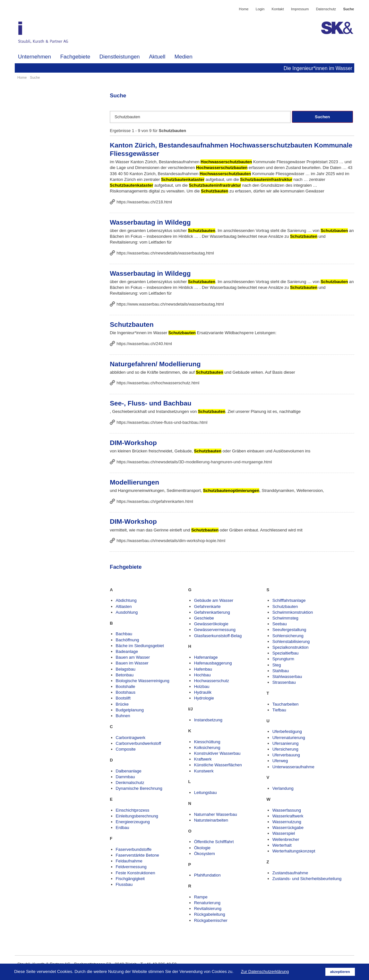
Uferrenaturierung (289, 738)
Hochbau (202, 675)
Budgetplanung (130, 710)
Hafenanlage (206, 657)
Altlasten (124, 606)
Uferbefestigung (287, 731)
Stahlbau (281, 671)
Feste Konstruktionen (136, 873)
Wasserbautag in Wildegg (150, 222)
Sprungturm (283, 659)
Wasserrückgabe (288, 828)
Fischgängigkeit (130, 879)
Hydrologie (204, 698)
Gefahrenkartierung (212, 612)
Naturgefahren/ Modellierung (155, 364)
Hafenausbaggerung (213, 663)
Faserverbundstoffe (134, 849)
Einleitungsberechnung (137, 816)
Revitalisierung (208, 909)
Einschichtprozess (133, 810)
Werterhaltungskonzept (294, 851)
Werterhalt (282, 845)
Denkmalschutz (130, 783)
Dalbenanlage (129, 771)
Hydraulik (203, 692)
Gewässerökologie (211, 624)
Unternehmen (34, 57)
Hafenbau (203, 669)
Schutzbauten (132, 324)
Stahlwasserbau (287, 677)
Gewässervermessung (215, 630)
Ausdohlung (127, 612)
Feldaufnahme (129, 861)
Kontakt (278, 9)
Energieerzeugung (133, 822)
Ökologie (202, 848)
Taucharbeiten (286, 704)
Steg (277, 665)
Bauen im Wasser (132, 663)
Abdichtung (126, 600)
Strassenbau (284, 682)
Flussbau (124, 884)
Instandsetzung (208, 720)
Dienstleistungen (120, 57)
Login (260, 9)
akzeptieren (340, 972)
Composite (126, 749)
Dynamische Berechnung (139, 788)
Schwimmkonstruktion (293, 612)
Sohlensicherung (288, 636)
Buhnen (123, 716)
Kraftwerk (203, 759)
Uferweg (280, 761)
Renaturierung (207, 903)
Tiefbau (279, 710)
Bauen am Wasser (133, 657)
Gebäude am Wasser (214, 600)
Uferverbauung (286, 755)
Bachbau (124, 634)
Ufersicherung (285, 749)
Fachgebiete (75, 57)
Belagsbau (126, 669)
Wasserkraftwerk (288, 816)
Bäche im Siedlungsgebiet (140, 646)
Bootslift (123, 698)
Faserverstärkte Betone (137, 855)
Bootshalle (126, 686)
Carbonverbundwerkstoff (138, 743)
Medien (184, 57)
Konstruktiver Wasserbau (217, 753)
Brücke (122, 704)
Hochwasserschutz (212, 681)
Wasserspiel (284, 833)
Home (244, 9)
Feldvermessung (131, 867)
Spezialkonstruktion (291, 647)
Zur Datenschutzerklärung (265, 971)
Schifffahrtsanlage (289, 600)
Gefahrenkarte (207, 606)
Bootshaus (126, 692)
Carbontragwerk (131, 738)
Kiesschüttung (207, 742)
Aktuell (157, 57)
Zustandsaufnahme (290, 873)
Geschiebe (204, 618)
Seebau (280, 624)
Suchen (322, 117)
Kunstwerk (204, 771)
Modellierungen (134, 482)
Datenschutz (326, 9)
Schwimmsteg (285, 618)
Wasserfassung (287, 810)
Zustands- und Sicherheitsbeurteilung (307, 879)
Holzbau (202, 686)
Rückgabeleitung (210, 914)
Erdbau (123, 828)
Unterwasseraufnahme (293, 767)
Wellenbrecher (286, 839)
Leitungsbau (206, 793)
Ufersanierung (286, 743)
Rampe (201, 897)
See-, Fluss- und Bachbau (150, 403)
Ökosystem (205, 854)
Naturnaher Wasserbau (216, 814)
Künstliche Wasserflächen (218, 765)
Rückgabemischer (211, 920)
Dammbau (125, 777)
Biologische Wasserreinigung (143, 681)
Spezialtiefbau (286, 653)
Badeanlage (127, 651)
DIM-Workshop (133, 443)
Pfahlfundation (207, 875)
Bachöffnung (128, 640)
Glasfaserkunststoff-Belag (218, 636)
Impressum (300, 9)
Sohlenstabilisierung (291, 641)
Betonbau (125, 675)
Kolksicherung (207, 748)
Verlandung (283, 788)
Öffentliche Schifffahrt (214, 842)
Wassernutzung (287, 822)
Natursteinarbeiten (211, 820)
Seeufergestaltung (289, 630)
